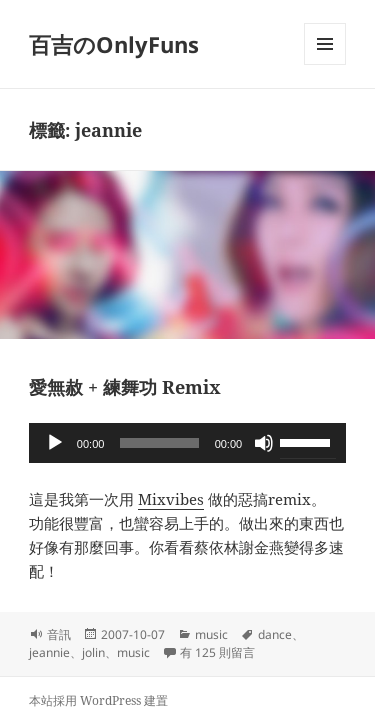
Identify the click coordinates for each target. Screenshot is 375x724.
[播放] (55, 443)
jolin (93, 652)
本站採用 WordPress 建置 (98, 700)
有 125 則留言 (217, 652)
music (211, 634)
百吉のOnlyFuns (114, 44)
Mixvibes (171, 499)
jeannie (49, 652)
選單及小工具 (325, 64)
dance (275, 634)
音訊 (59, 634)
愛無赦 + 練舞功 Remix (125, 387)
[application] (187, 443)
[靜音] (264, 443)
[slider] (159, 443)
